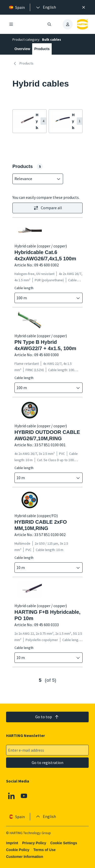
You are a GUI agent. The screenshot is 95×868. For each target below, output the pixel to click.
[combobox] (34, 179)
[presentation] (46, 7)
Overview (22, 49)
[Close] (84, 7)
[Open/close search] (50, 24)
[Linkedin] (11, 796)
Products (42, 49)
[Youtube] (24, 796)
